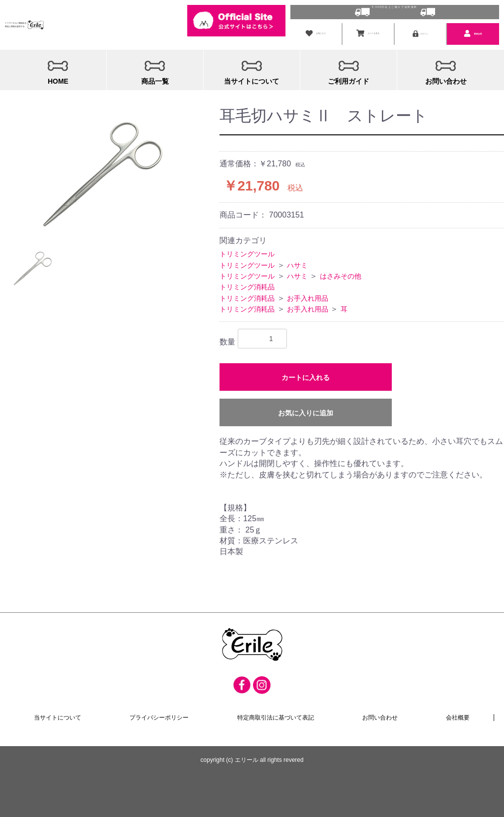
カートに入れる (306, 376)
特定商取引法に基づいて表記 (276, 716)
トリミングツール (247, 251)
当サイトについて (58, 716)
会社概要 (458, 716)
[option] (101, 170)
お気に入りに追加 (306, 411)
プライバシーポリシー (159, 716)
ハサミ (297, 263)
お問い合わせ (380, 716)
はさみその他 (341, 274)
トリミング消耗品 (247, 284)
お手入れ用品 (308, 296)
